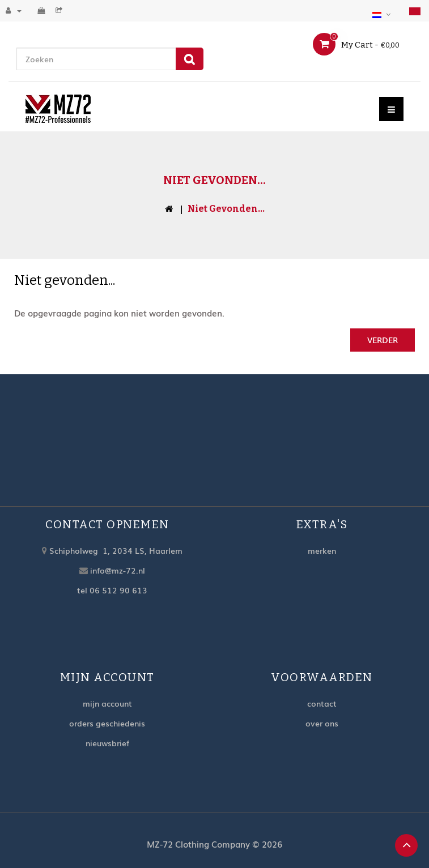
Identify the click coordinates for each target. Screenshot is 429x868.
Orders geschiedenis (107, 723)
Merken (322, 550)
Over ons (322, 723)
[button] (383, 13)
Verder (383, 340)
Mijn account (107, 703)
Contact (322, 703)
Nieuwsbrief (107, 743)
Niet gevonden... (226, 209)
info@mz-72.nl (118, 570)
